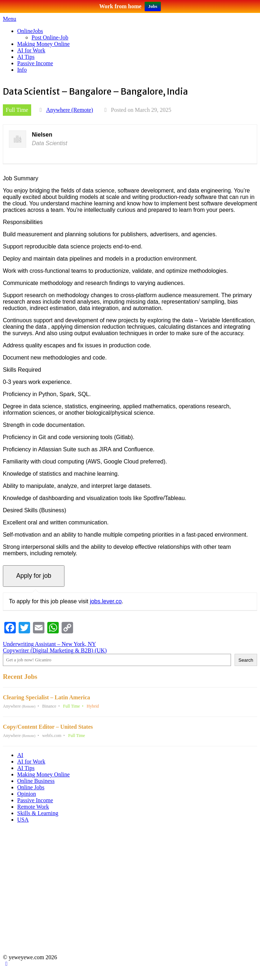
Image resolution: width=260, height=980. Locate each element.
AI (20, 755)
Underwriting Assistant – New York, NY (49, 644)
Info (22, 70)
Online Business (36, 781)
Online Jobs (31, 787)
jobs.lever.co (106, 601)
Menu (9, 19)
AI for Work (31, 50)
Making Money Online (44, 44)
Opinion (27, 794)
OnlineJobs (30, 31)
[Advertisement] (129, 892)
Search (246, 660)
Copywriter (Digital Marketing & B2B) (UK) (55, 650)
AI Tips (26, 57)
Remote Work (33, 807)
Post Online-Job (50, 37)
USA (23, 820)
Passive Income (35, 63)
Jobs (153, 6)
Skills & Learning (38, 813)
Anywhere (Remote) (70, 110)
